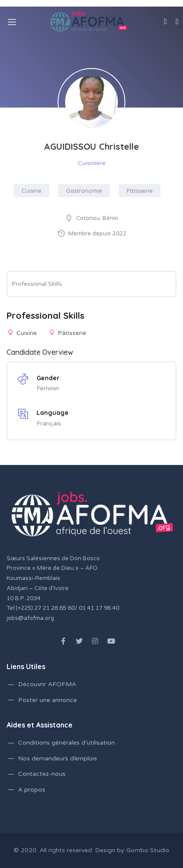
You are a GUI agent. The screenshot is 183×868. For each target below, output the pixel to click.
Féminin (48, 388)
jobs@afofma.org (30, 618)
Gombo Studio (148, 850)
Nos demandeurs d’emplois (58, 758)
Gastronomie (84, 191)
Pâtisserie (140, 191)
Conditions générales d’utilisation (66, 743)
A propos (32, 790)
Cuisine (31, 191)
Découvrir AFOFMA (47, 684)
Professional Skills (37, 284)
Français (49, 423)
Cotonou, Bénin (97, 218)
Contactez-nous (42, 774)
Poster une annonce (48, 700)
